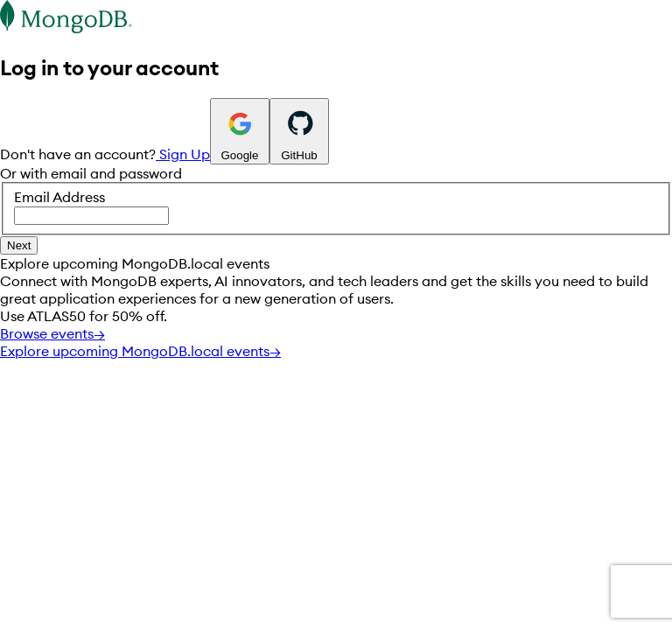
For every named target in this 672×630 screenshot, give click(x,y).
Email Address (336, 206)
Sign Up (183, 154)
